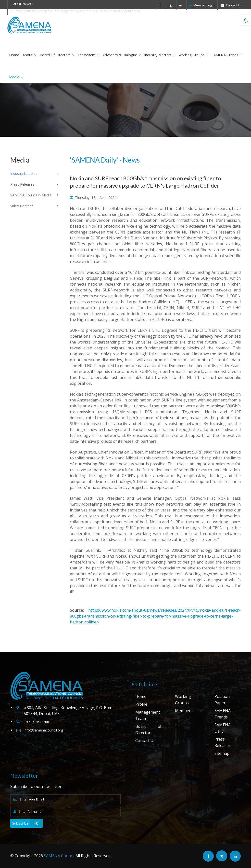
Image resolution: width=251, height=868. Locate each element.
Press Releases (223, 742)
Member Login (202, 5)
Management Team (148, 715)
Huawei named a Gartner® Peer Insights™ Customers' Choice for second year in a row (76, 11)
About (29, 55)
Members (184, 711)
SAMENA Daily (223, 728)
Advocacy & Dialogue (122, 55)
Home (14, 55)
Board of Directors (57, 55)
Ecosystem (88, 55)
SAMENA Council (59, 856)
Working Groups (193, 55)
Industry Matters (160, 55)
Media (16, 77)
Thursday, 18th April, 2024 (93, 198)
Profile (141, 704)
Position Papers (222, 700)
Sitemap (222, 753)
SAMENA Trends (227, 55)
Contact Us (231, 5)
